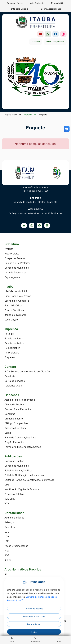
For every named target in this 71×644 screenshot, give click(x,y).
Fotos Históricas (14, 305)
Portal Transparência (55, 42)
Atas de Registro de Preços (20, 400)
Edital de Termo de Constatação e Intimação (29, 480)
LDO (7, 532)
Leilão (8, 433)
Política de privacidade (34, 616)
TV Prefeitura (12, 353)
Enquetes (10, 357)
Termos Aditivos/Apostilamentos (23, 447)
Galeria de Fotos (14, 338)
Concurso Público (14, 461)
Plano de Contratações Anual (21, 437)
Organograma (12, 277)
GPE (7, 485)
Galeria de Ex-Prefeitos (17, 263)
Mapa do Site (58, 3)
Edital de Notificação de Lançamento (25, 475)
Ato (6, 574)
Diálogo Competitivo (16, 423)
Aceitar (34, 632)
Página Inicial (11, 115)
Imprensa (28, 115)
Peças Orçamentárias (16, 546)
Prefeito (9, 249)
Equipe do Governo (15, 258)
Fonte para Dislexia (19, 9)
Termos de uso (34, 624)
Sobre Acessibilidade (51, 9)
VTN (7, 503)
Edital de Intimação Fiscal (19, 470)
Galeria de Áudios (14, 343)
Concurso (10, 414)
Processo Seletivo (14, 494)
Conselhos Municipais (17, 268)
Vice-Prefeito (12, 254)
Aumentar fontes (15, 3)
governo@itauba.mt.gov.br (36, 187)
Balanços (9, 522)
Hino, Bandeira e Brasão (18, 296)
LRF (6, 541)
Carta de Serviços (15, 381)
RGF (7, 555)
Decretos (10, 527)
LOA (7, 536)
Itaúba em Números (15, 315)
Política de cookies (34, 609)
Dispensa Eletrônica (15, 428)
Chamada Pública (14, 404)
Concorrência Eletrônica (18, 409)
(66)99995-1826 (40, 191)
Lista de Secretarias (15, 272)
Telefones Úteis (13, 386)
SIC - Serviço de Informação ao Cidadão (27, 371)
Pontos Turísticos (14, 310)
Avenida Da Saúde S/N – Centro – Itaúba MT (36, 202)
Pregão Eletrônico (14, 442)
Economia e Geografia (17, 301)
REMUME (10, 499)
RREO (8, 560)
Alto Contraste (37, 3)
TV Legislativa (12, 348)
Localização (11, 320)
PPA (7, 551)
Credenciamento (14, 419)
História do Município (16, 291)
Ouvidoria (36, 42)
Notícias (9, 334)
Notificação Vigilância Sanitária (22, 489)
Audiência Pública (14, 518)
